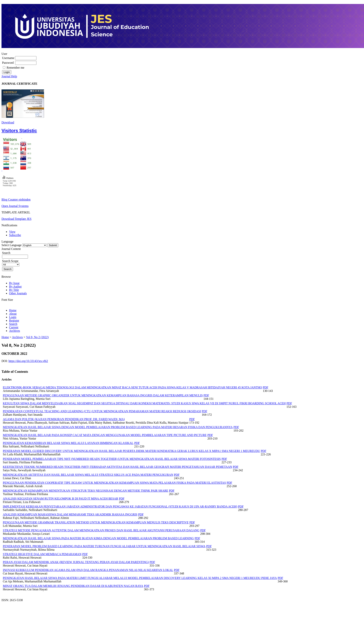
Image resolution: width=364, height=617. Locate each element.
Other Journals (18, 293)
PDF (266, 387)
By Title (14, 290)
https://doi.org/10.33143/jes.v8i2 (28, 361)
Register (14, 321)
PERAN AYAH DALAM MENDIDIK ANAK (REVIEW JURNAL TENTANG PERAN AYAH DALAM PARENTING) (76, 562)
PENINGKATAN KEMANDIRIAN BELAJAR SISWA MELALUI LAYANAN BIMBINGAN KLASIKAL (68, 443)
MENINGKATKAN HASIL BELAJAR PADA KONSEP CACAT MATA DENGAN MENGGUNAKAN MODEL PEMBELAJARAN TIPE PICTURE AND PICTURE (105, 435)
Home (13, 310)
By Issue (14, 283)
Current (14, 327)
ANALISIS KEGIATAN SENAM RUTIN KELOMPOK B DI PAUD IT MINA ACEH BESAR (61, 499)
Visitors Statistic (19, 131)
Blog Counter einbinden (16, 200)
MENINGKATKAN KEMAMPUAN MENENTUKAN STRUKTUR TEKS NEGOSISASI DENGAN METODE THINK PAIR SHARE (86, 491)
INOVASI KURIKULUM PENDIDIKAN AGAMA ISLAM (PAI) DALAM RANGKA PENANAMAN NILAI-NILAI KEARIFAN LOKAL (88, 570)
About (13, 314)
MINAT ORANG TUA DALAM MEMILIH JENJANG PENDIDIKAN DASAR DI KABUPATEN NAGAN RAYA (73, 586)
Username (8, 58)
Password (8, 63)
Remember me (15, 68)
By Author (15, 286)
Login (13, 317)
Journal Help (9, 76)
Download (8, 122)
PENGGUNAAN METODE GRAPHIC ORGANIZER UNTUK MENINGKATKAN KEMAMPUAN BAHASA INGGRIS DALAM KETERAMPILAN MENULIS (103, 395)
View (12, 232)
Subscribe (15, 235)
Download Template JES (17, 219)
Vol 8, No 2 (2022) (37, 337)
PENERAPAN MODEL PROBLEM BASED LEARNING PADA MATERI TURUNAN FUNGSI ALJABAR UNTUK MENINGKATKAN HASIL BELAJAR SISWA (104, 546)
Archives (15, 331)
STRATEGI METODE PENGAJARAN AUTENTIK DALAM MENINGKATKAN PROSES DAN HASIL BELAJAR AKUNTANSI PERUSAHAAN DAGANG (101, 530)
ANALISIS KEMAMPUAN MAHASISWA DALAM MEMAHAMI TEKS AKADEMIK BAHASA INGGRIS (70, 514)
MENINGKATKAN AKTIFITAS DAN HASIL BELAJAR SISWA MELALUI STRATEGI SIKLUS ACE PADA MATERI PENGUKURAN (88, 475)
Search (15, 255)
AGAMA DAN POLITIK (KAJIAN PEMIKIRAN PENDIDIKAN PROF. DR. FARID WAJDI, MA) (64, 419)
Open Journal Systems (15, 206)
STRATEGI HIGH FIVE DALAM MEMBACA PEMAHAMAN (42, 554)
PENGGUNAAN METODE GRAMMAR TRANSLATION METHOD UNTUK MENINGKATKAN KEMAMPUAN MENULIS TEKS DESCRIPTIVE (96, 522)
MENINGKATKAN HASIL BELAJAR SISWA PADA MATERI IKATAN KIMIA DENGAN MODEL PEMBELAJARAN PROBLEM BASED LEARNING (98, 538)
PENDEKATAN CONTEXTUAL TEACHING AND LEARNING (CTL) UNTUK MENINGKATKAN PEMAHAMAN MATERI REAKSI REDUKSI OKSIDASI (102, 411)
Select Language (12, 245)
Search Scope (11, 263)
